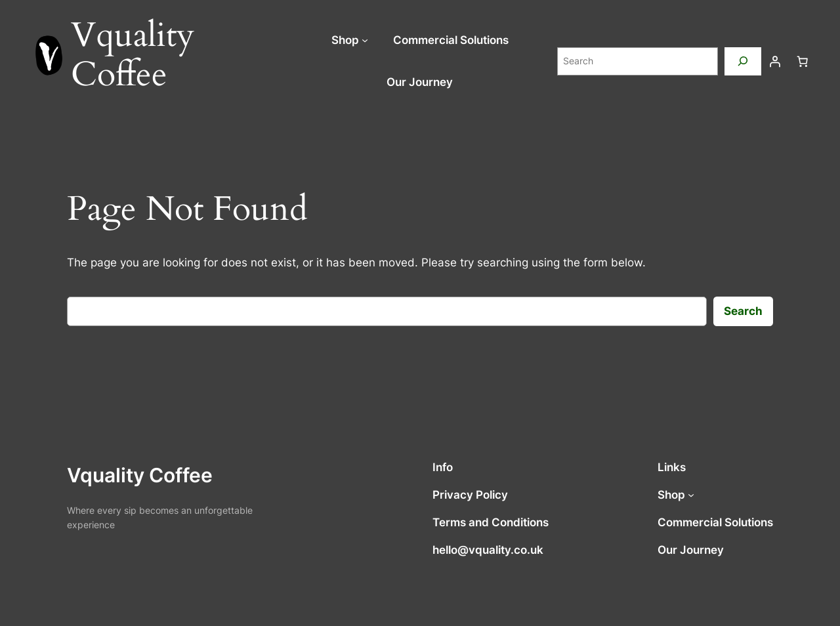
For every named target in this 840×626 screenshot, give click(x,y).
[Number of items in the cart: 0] (803, 61)
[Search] (743, 61)
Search (743, 311)
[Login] (775, 61)
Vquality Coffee (140, 475)
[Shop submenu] (365, 40)
